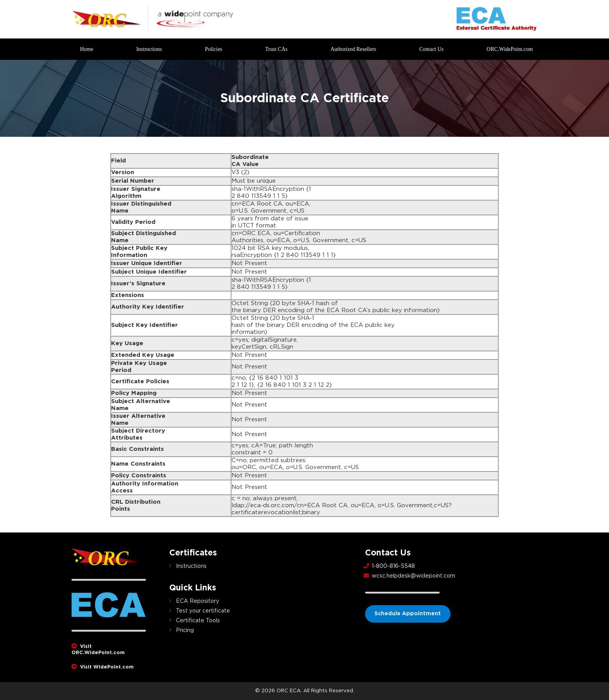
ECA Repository (197, 601)
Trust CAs (276, 49)
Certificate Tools (198, 621)
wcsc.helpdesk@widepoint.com (413, 576)
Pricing (185, 630)
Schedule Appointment (408, 614)
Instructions (149, 49)
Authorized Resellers (353, 49)
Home (87, 49)
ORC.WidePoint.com (510, 49)
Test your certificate (203, 611)
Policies (214, 49)
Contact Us (431, 49)
